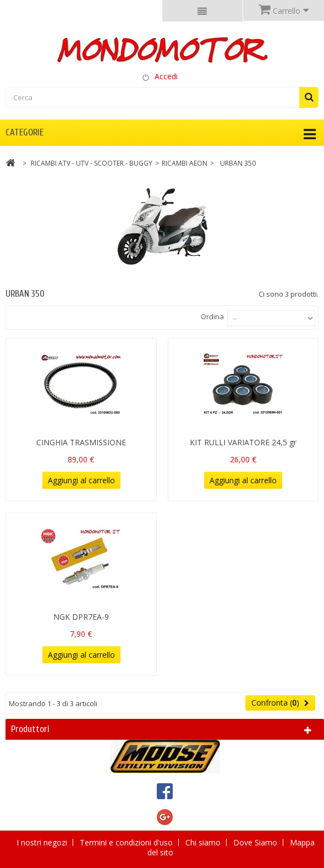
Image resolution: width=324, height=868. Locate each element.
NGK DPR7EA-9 (81, 617)
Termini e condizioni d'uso (127, 842)
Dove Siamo (256, 842)
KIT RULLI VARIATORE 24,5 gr (243, 442)
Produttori (30, 729)
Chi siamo (204, 842)
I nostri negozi (43, 842)
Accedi (166, 76)
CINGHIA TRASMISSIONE (81, 442)
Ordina (212, 316)
